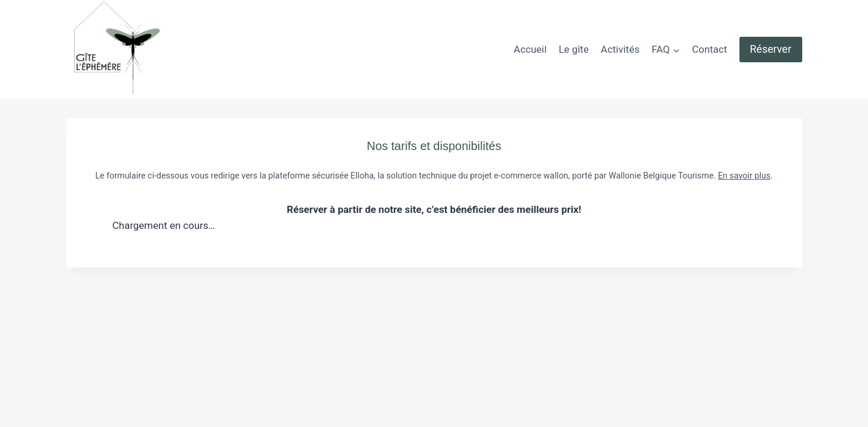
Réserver (771, 49)
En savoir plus (744, 176)
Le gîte (574, 49)
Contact (710, 49)
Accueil (530, 49)
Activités (620, 49)
